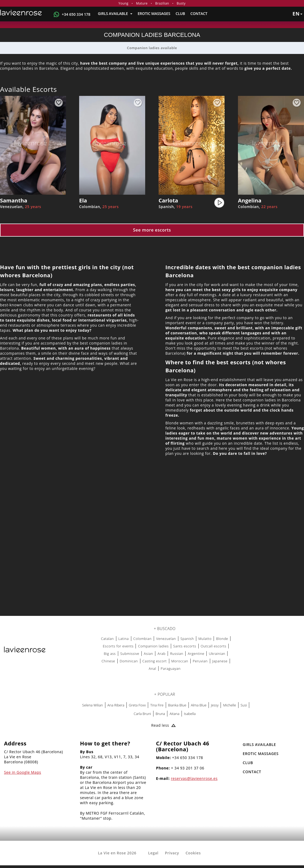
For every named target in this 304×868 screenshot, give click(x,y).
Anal (152, 668)
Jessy (215, 705)
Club (180, 13)
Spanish (187, 639)
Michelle (229, 705)
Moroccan (180, 661)
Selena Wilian (92, 705)
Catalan (107, 639)
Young (123, 3)
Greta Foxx (137, 705)
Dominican (129, 661)
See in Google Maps (23, 772)
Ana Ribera (116, 705)
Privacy (172, 853)
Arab (161, 654)
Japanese (220, 661)
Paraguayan (171, 668)
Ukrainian (217, 654)
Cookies (193, 853)
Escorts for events (118, 646)
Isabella (190, 714)
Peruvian (200, 661)
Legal (153, 853)
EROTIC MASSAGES (154, 13)
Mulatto (205, 639)
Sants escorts (185, 646)
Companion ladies (153, 646)
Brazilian (162, 3)
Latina (124, 639)
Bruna (160, 714)
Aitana (174, 714)
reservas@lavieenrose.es (194, 778)
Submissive (130, 654)
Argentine (196, 654)
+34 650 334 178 (76, 14)
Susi (244, 705)
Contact (199, 13)
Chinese (108, 661)
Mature (142, 3)
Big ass (110, 654)
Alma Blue (199, 705)
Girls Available (115, 13)
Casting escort (155, 661)
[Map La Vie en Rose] (152, 545)
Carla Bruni (142, 714)
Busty (181, 3)
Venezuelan (166, 639)
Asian (148, 654)
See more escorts (152, 230)
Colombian (143, 639)
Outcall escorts (214, 646)
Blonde (222, 639)
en (297, 14)
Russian (177, 654)
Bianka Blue (177, 705)
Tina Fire (157, 705)
